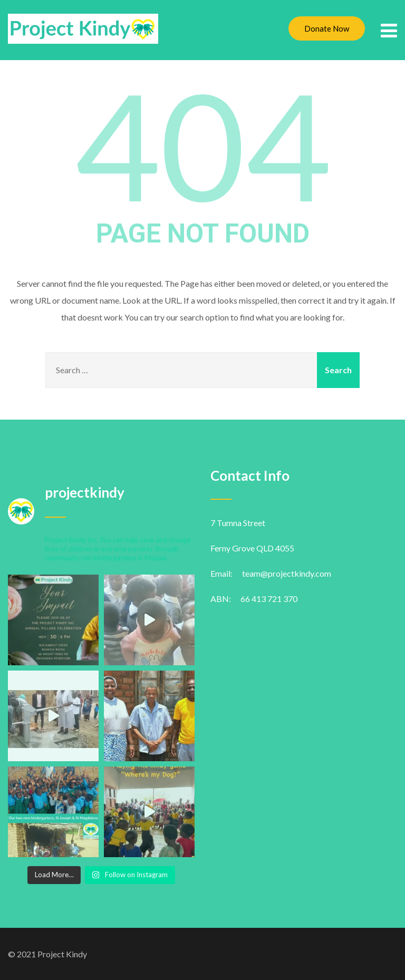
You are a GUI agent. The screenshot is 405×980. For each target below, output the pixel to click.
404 (202, 144)
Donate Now (327, 28)
